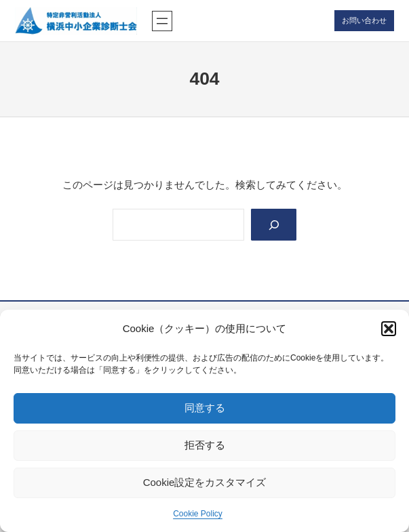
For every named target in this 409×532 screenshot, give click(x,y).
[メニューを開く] (162, 21)
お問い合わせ (364, 20)
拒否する (205, 445)
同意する (205, 408)
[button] (389, 329)
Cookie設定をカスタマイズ (205, 482)
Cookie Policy (198, 514)
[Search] (274, 225)
